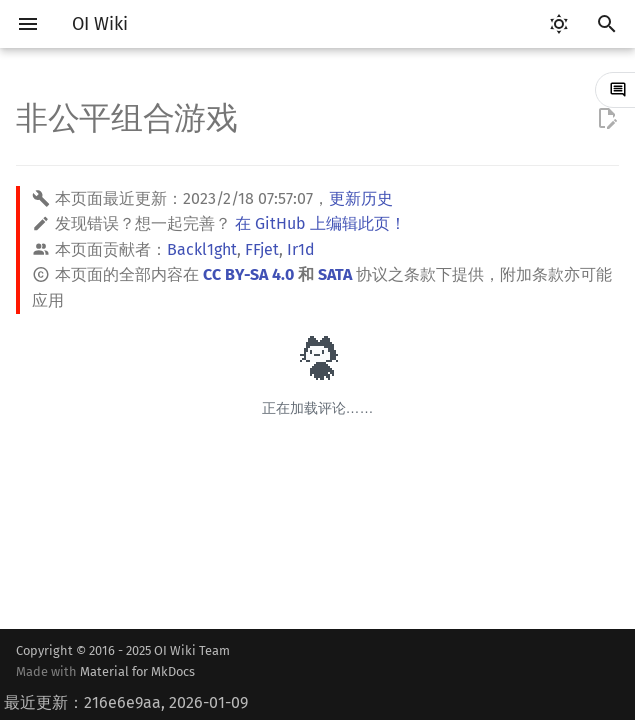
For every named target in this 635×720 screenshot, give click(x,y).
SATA (335, 274)
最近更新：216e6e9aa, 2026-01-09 (126, 702)
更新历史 (361, 198)
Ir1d (301, 249)
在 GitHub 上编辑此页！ (320, 223)
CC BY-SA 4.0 (248, 274)
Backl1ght (202, 249)
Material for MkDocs (137, 671)
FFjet (262, 249)
